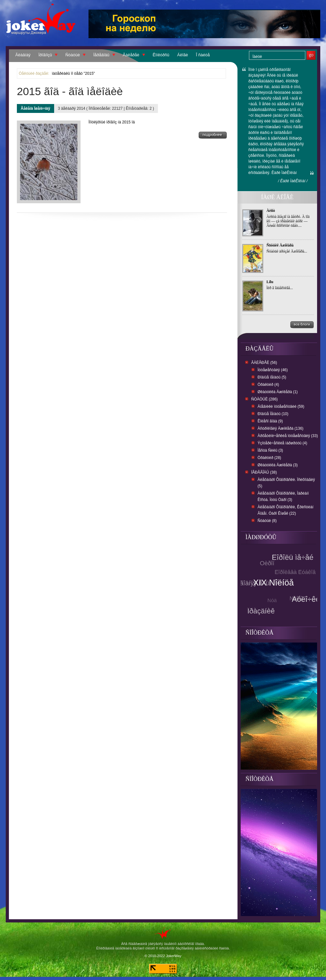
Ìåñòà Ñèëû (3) (270, 450)
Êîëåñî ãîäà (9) (270, 421)
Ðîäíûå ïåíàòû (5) (272, 377)
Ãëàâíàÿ (23, 55)
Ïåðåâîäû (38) (264, 472)
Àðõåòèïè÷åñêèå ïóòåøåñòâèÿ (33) (288, 436)
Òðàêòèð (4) (268, 385)
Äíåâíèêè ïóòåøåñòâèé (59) (281, 407)
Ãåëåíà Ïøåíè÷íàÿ (35, 108)
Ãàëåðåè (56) (264, 363)
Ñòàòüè (73, 55)
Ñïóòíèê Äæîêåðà (280, 245)
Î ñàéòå (203, 55)
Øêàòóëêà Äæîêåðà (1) (278, 392)
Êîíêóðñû (161, 55)
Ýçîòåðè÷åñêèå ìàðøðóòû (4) (282, 443)
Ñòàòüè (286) (264, 399)
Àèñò (271, 211)
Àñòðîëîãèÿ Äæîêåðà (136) (280, 428)
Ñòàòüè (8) (267, 521)
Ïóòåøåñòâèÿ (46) (273, 370)
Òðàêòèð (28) (269, 458)
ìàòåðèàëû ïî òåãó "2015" (73, 73)
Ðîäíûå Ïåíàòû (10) (273, 414)
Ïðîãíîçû (45, 55)
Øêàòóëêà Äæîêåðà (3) (278, 465)
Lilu (270, 282)
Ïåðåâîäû (101, 55)
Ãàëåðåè (131, 55)
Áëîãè (183, 55)
